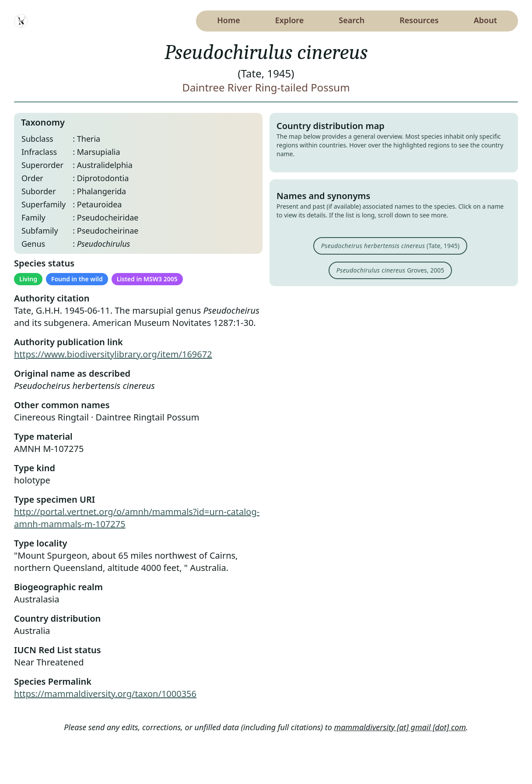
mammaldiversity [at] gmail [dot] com (400, 727)
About (485, 20)
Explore (290, 20)
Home (229, 20)
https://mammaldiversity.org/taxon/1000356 (105, 694)
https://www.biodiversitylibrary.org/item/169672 (113, 354)
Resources (419, 20)
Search (352, 20)
